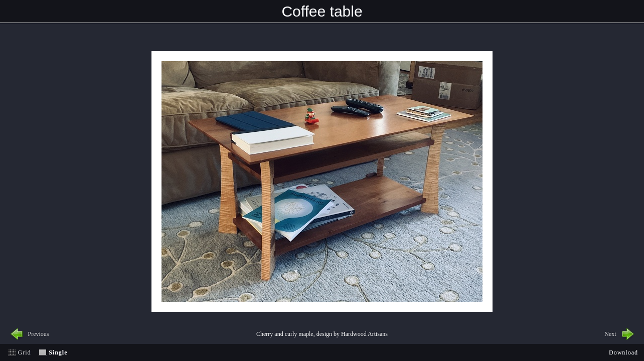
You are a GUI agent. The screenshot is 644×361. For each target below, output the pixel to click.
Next (610, 334)
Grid (25, 352)
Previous (39, 334)
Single (58, 352)
